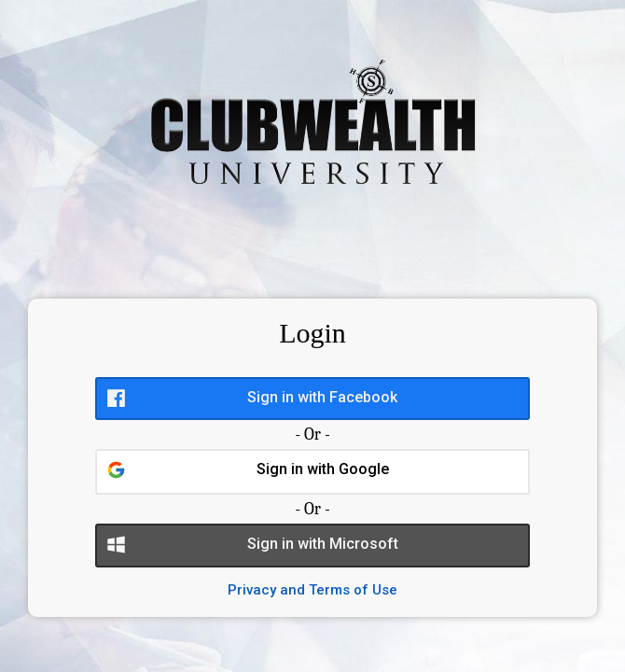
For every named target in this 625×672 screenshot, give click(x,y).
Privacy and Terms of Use (312, 590)
